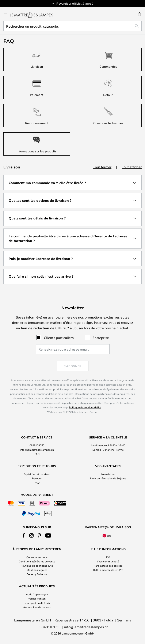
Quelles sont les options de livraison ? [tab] (40, 200)
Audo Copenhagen (37, 594)
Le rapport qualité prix (37, 603)
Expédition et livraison (37, 474)
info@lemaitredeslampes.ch (37, 450)
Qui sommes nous (37, 557)
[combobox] (72, 26)
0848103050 (37, 445)
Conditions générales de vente (37, 561)
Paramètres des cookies (108, 566)
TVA (108, 557)
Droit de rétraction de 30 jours (108, 478)
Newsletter (108, 474)
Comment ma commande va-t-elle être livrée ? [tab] (47, 183)
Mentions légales (37, 570)
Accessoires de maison (37, 607)
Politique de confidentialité (85, 407)
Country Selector (37, 574)
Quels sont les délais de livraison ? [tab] (37, 218)
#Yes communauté (108, 561)
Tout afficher (132, 167)
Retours (37, 478)
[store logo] (34, 14)
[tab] (37, 446)
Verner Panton (37, 598)
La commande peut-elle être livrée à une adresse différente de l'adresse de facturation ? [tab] (68, 238)
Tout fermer (102, 167)
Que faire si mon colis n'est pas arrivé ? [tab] (41, 276)
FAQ (37, 454)
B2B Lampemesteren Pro (108, 570)
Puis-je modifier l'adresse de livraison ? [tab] (41, 259)
